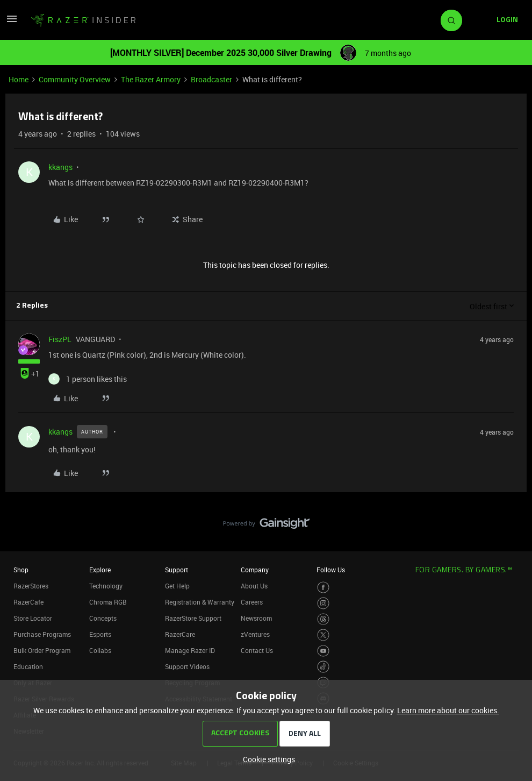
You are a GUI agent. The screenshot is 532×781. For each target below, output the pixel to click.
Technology (106, 586)
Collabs (100, 650)
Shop (21, 570)
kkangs (60, 167)
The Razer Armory (151, 79)
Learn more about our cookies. (448, 710)
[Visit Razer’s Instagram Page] (323, 603)
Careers (252, 602)
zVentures (255, 634)
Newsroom (256, 618)
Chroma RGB (108, 602)
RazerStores (31, 586)
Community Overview (75, 79)
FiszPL (60, 339)
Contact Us (257, 650)
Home (19, 79)
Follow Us (331, 570)
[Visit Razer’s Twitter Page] (323, 635)
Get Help (177, 586)
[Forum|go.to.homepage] (83, 20)
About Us (254, 586)
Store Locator (33, 618)
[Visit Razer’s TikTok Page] (323, 667)
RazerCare (180, 634)
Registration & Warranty (200, 602)
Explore (100, 570)
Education (28, 666)
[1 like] (88, 379)
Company (255, 570)
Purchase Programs (42, 634)
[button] (12, 22)
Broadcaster (211, 79)
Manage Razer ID (190, 650)
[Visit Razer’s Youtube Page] (323, 651)
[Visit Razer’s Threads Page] (323, 619)
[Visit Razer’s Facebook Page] (323, 588)
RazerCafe (28, 602)
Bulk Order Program (42, 650)
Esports (100, 634)
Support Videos (187, 666)
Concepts (103, 618)
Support (177, 570)
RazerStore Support (193, 618)
